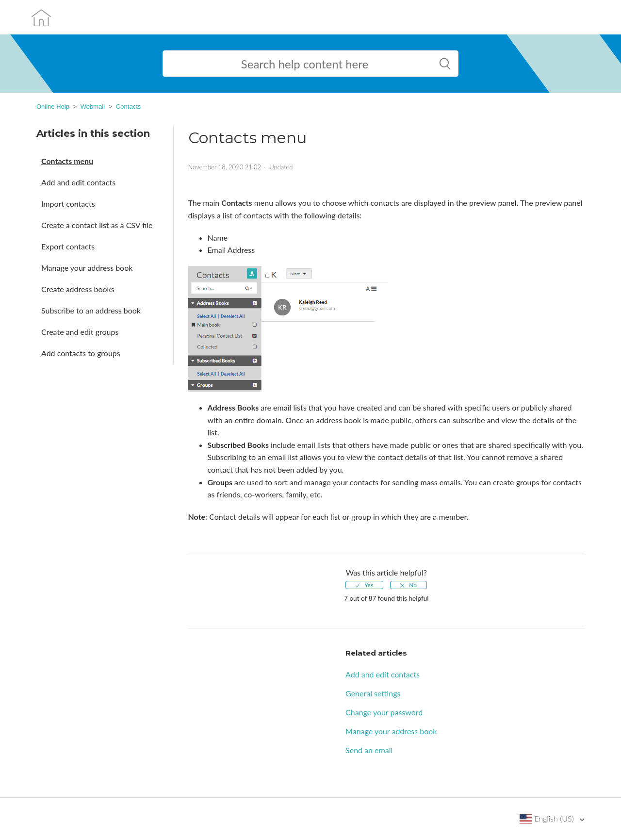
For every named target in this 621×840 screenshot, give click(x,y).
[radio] (364, 585)
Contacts (128, 107)
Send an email (369, 750)
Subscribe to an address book (91, 310)
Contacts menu (67, 161)
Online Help (53, 107)
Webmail (93, 107)
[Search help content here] (310, 64)
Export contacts (68, 246)
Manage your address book (87, 268)
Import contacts (68, 204)
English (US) (555, 818)
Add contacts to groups (81, 353)
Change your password (384, 712)
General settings (373, 693)
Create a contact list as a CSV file (97, 225)
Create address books (78, 289)
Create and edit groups (80, 332)
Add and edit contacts (78, 182)
